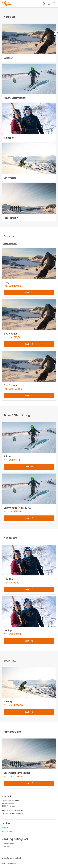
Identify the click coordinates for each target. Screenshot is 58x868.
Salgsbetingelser (8, 843)
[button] (54, 4)
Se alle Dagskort (10, 244)
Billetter (5, 828)
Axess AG (12, 864)
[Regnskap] (49, 4)
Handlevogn (7, 831)
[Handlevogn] (44, 4)
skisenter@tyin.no (16, 811)
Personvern (6, 846)
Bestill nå (29, 293)
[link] (29, 43)
